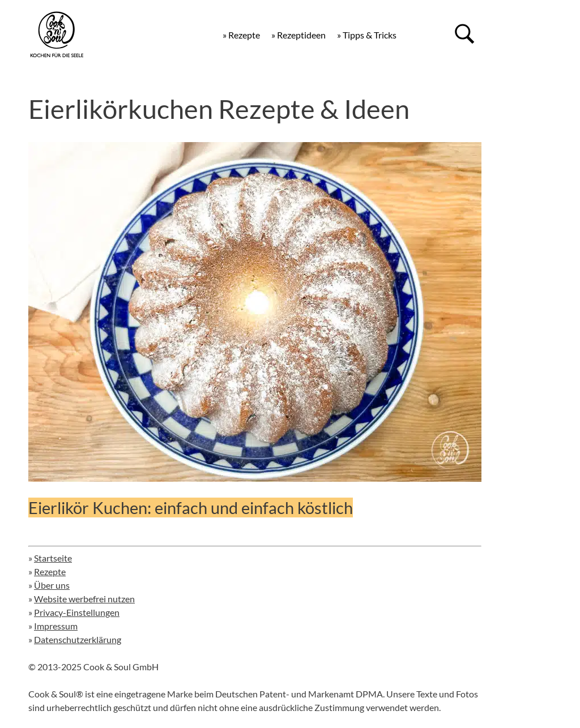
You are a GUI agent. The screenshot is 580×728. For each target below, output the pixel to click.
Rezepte (50, 571)
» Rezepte (241, 35)
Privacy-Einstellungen (77, 612)
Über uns (52, 585)
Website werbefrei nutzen (84, 599)
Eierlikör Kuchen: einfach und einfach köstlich (191, 508)
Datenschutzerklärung (78, 639)
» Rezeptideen (298, 35)
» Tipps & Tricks (367, 35)
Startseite (53, 558)
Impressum (56, 626)
